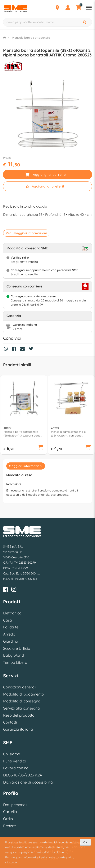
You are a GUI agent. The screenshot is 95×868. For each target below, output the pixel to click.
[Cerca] (85, 22)
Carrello (10, 812)
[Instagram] (14, 590)
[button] (41, 448)
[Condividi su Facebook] (15, 349)
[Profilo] (68, 8)
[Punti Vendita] (57, 8)
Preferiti (10, 826)
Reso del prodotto (19, 715)
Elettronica (12, 613)
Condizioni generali (20, 687)
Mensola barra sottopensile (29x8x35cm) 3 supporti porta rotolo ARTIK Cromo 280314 (22, 434)
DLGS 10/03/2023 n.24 (22, 775)
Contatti (10, 722)
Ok (85, 842)
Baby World (13, 655)
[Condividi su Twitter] (32, 349)
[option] (24, 415)
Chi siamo (12, 754)
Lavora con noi (16, 768)
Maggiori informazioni (26, 466)
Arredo (9, 634)
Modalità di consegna (22, 701)
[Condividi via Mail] (23, 349)
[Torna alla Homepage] (4, 38)
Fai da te (11, 627)
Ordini (8, 819)
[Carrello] (78, 8)
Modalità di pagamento (24, 694)
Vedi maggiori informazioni (26, 233)
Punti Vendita (15, 761)
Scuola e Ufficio (17, 648)
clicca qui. (12, 862)
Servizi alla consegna (21, 708)
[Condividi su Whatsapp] (7, 349)
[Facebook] (6, 590)
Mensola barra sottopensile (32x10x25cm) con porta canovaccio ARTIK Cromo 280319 (68, 434)
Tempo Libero (15, 662)
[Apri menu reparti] (89, 8)
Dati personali (15, 805)
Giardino (11, 641)
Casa (8, 620)
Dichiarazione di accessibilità (28, 782)
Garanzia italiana (18, 729)
